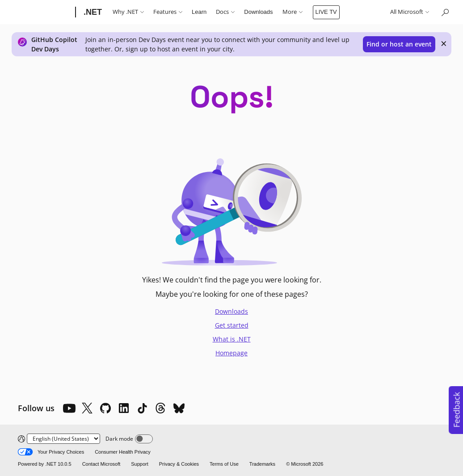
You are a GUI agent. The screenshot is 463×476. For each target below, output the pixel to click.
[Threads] (160, 408)
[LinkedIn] (124, 408)
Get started (232, 325)
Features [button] (168, 12)
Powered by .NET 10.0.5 (45, 464)
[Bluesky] (179, 408)
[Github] (105, 408)
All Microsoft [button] (410, 12)
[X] (87, 408)
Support (140, 464)
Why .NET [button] (128, 12)
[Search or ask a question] (445, 12)
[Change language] (63, 439)
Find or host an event (399, 44)
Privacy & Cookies (179, 464)
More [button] (293, 12)
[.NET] (92, 12)
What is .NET (232, 339)
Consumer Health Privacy (123, 452)
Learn (199, 12)
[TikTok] (142, 408)
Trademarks (262, 464)
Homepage (231, 353)
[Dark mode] (144, 439)
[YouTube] (69, 408)
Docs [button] (225, 12)
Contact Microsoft (101, 464)
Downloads (258, 12)
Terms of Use (224, 464)
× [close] (444, 43)
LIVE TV (326, 12)
